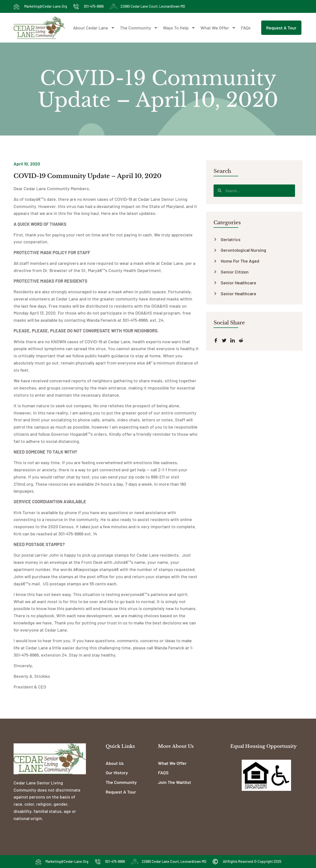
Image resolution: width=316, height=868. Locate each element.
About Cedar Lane (94, 28)
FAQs (246, 28)
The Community (139, 28)
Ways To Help (179, 28)
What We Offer (218, 28)
